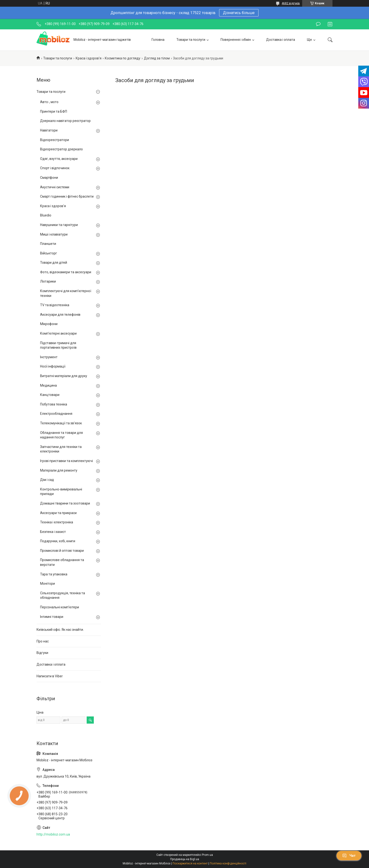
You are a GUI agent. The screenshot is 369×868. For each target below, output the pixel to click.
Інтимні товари (52, 617)
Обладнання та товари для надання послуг (61, 435)
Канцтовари (50, 395)
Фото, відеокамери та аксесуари (66, 272)
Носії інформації (53, 366)
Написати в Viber (50, 676)
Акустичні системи (55, 187)
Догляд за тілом (157, 58)
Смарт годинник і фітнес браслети (67, 196)
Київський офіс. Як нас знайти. (60, 630)
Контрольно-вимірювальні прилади (61, 492)
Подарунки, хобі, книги (58, 541)
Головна (158, 40)
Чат (349, 856)
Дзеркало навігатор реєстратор (65, 121)
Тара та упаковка (54, 574)
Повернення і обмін (236, 40)
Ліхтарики (48, 281)
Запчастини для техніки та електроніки (61, 449)
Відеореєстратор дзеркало (61, 149)
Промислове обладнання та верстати (62, 562)
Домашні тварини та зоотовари (65, 503)
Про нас (43, 641)
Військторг (49, 253)
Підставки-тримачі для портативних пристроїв (58, 345)
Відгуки (42, 653)
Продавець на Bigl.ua (185, 859)
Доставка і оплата (281, 40)
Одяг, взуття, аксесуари (59, 159)
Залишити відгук (318, 24)
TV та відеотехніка (55, 305)
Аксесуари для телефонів (60, 315)
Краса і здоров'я (89, 58)
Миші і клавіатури (54, 234)
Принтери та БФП (54, 111)
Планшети (48, 244)
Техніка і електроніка (57, 522)
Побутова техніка (54, 404)
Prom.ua (207, 855)
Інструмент (49, 357)
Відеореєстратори (55, 140)
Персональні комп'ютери (60, 607)
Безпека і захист (53, 532)
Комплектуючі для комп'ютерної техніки (66, 293)
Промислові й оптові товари (62, 551)
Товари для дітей (54, 263)
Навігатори (49, 130)
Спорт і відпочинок (55, 168)
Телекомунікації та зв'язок (61, 423)
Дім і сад (47, 480)
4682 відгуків (291, 3)
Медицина (48, 385)
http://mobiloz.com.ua (53, 834)
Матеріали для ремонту (59, 470)
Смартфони (49, 178)
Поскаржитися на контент (190, 863)
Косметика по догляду (123, 58)
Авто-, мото (49, 102)
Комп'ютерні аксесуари (58, 333)
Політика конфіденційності (228, 863)
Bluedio (46, 215)
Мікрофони (49, 324)
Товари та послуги (191, 40)
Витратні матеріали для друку (64, 376)
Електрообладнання (56, 414)
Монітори (47, 584)
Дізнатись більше (239, 13)
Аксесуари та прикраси (58, 513)
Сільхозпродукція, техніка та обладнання (63, 595)
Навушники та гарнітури (59, 225)
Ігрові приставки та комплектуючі (66, 461)
